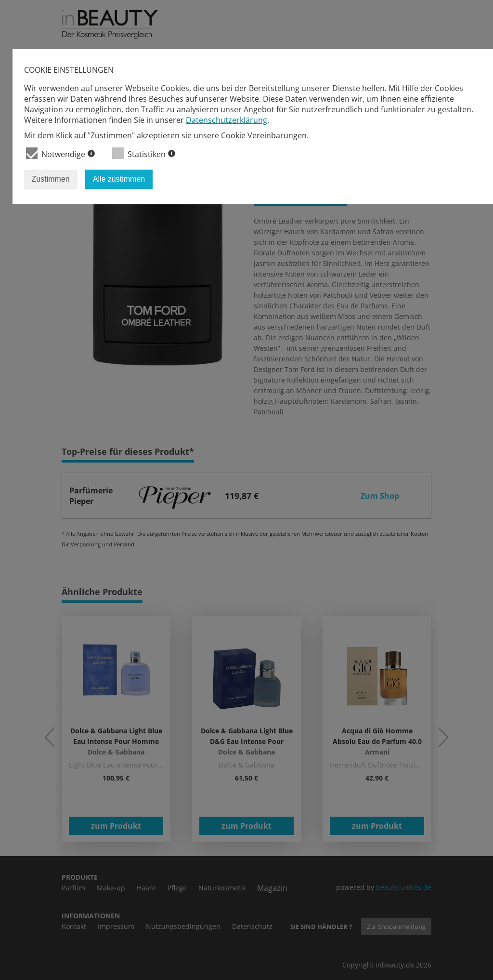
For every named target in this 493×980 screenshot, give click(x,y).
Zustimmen (51, 179)
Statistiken (144, 153)
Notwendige (60, 153)
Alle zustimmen (119, 179)
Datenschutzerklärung (227, 120)
